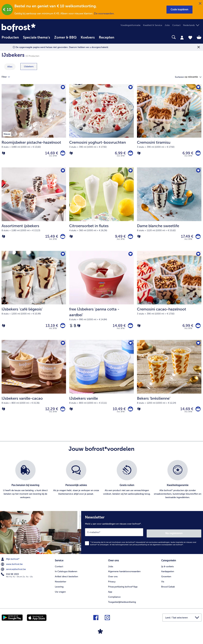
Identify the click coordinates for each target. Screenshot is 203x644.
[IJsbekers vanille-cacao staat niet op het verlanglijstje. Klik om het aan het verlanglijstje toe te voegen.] (63, 347)
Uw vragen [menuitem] (60, 595)
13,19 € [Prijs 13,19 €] (51, 329)
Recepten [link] (107, 37)
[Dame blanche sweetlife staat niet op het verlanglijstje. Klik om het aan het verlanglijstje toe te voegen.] (198, 172)
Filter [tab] (8, 77)
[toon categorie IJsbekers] (29, 67)
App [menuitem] (110, 595)
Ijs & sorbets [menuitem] (167, 569)
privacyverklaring (140, 548)
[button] (179, 10)
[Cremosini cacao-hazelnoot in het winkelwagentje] (197, 329)
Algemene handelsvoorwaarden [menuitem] (124, 574)
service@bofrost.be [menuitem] (14, 573)
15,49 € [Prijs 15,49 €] (50, 238)
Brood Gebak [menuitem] (168, 590)
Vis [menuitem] (163, 585)
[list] (101, 484)
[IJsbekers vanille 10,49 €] (101, 386)
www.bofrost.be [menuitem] (12, 568)
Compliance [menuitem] (114, 600)
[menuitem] (10, 39)
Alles (10, 67)
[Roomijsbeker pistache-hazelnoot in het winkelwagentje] (62, 154)
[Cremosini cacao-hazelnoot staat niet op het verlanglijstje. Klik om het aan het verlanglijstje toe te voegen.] (198, 257)
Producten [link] (10, 37)
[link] (32, 28)
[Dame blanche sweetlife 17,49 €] (169, 211)
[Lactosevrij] (71, 329)
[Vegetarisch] (4, 154)
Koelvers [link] (88, 37)
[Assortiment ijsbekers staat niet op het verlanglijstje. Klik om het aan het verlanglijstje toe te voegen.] (63, 172)
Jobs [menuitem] (167, 25)
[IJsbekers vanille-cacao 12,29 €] (34, 386)
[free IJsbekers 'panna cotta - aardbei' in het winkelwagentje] (130, 329)
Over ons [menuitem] (113, 580)
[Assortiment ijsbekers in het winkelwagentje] (62, 238)
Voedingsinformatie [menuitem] (131, 25)
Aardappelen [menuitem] (168, 574)
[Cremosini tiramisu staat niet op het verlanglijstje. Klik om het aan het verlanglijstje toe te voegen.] (198, 88)
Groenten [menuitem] (166, 580)
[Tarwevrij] (75, 329)
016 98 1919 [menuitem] (10, 578)
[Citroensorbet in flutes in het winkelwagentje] (130, 238)
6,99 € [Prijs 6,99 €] (119, 154)
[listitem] (25, 484)
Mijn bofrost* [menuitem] (11, 563)
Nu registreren (188, 537)
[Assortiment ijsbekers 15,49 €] (34, 211)
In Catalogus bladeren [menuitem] (66, 574)
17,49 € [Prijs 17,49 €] (186, 238)
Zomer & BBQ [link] (65, 37)
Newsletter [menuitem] (61, 585)
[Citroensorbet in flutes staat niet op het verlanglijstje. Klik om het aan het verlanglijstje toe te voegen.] (130, 172)
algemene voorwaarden (162, 548)
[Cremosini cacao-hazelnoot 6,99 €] (169, 298)
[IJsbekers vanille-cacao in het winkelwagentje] (62, 413)
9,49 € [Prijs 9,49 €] (119, 238)
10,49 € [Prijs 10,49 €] (118, 413)
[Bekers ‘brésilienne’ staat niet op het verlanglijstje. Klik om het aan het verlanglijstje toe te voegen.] (198, 347)
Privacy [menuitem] (112, 585)
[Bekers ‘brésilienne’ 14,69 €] (169, 386)
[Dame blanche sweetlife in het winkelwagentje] (197, 238)
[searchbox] (120, 37)
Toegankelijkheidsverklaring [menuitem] (122, 605)
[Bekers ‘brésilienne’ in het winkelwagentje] (197, 413)
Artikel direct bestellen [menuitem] (66, 580)
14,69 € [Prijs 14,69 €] (50, 154)
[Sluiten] (200, 4)
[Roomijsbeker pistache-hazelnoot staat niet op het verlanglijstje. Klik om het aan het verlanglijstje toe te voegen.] (63, 88)
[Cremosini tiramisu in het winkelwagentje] (197, 154)
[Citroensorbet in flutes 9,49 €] (101, 211)
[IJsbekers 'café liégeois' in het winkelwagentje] (62, 329)
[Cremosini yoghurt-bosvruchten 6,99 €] (101, 126)
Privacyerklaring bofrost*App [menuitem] (123, 590)
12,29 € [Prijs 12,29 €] (50, 413)
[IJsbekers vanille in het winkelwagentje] (130, 413)
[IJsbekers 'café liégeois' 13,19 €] (34, 298)
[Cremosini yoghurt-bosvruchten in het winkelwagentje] (130, 154)
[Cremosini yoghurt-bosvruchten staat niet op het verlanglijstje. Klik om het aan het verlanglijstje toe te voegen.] (130, 88)
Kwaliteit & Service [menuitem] (153, 25)
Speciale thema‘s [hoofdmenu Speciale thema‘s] (37, 37)
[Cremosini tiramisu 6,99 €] (169, 126)
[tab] (182, 37)
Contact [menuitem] (176, 25)
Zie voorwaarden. (104, 13)
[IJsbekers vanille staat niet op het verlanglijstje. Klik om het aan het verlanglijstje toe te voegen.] (130, 347)
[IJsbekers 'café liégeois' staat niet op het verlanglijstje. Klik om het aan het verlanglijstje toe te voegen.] (63, 257)
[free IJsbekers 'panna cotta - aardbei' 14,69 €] (101, 298)
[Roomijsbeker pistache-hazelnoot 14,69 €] (34, 126)
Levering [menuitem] (59, 590)
